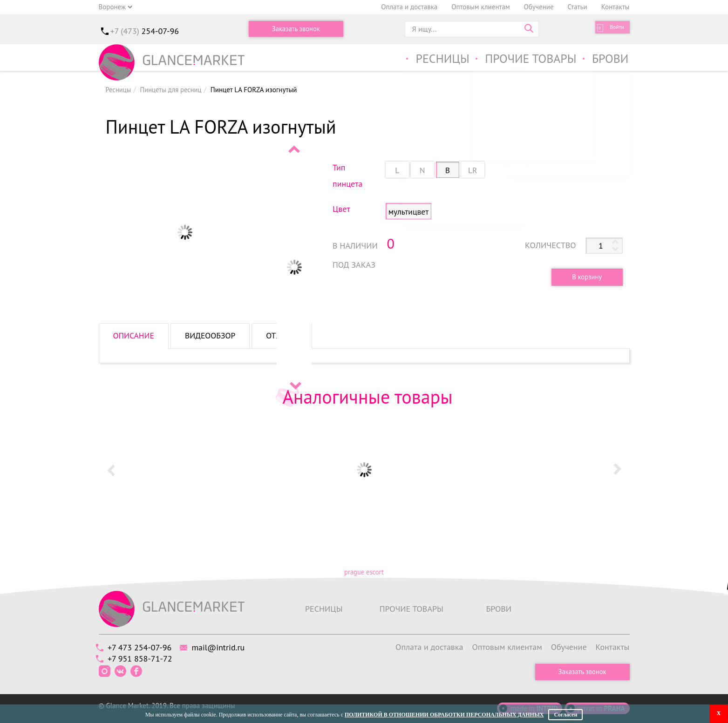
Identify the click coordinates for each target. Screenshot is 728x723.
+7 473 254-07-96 (142, 647)
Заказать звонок (296, 29)
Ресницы (433, 60)
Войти (613, 29)
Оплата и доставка (409, 7)
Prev (295, 149)
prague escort (364, 572)
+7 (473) (145, 31)
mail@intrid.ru (226, 647)
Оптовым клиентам (480, 7)
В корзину (584, 277)
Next (295, 385)
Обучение (539, 7)
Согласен (565, 715)
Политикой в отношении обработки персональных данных (444, 715)
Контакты (616, 7)
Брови (609, 60)
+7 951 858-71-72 (143, 658)
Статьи (578, 7)
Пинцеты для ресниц (172, 90)
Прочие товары (526, 60)
